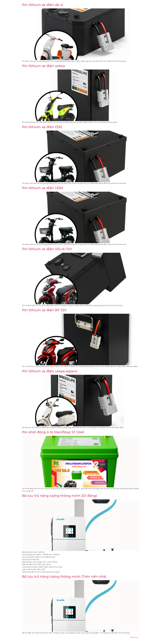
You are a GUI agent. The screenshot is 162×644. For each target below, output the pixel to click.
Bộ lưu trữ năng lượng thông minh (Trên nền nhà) (64, 576)
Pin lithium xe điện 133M (43, 188)
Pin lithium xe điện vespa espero (50, 371)
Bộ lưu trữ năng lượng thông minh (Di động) (60, 496)
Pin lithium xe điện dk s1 (43, 5)
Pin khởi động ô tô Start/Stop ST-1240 (53, 432)
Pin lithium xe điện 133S (42, 127)
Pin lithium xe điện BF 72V (44, 310)
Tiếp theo (135, 637)
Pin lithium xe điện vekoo (44, 66)
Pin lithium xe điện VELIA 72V (47, 249)
